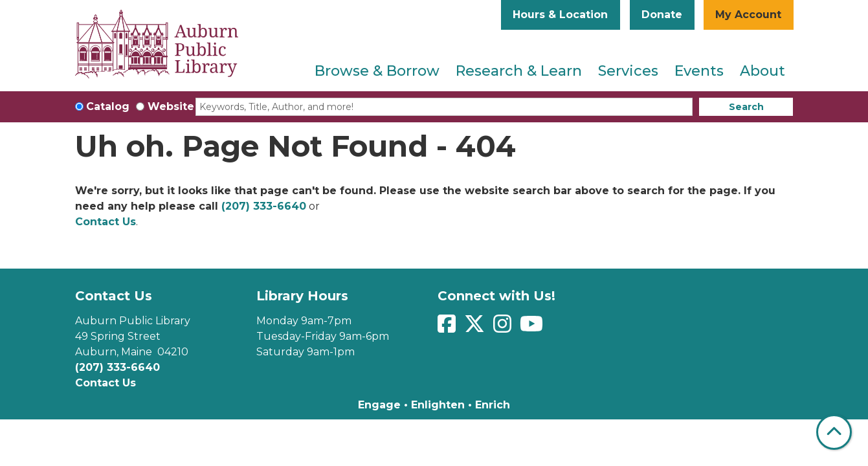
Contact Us (106, 222)
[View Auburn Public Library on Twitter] (476, 328)
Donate (662, 15)
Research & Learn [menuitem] (519, 71)
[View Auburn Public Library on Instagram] (504, 328)
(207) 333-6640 (264, 206)
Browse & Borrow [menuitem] (377, 71)
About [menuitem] (762, 71)
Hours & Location (560, 15)
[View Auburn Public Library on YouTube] (533, 328)
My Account (748, 15)
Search (746, 107)
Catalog (108, 106)
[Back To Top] (834, 432)
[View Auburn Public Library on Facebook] (448, 328)
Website (171, 106)
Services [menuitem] (628, 71)
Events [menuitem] (699, 71)
